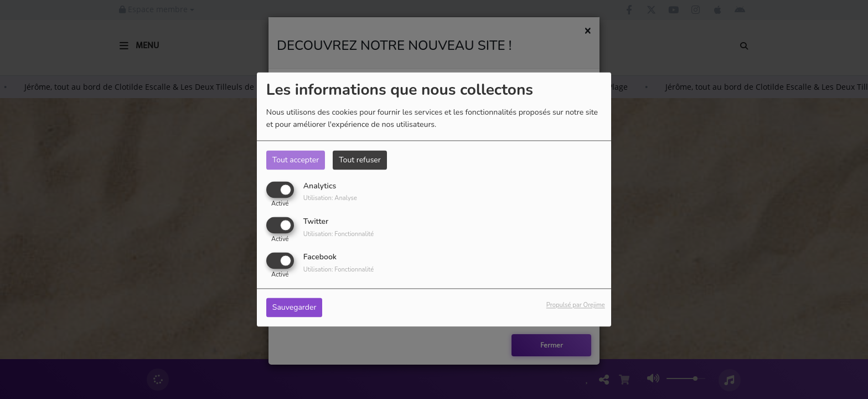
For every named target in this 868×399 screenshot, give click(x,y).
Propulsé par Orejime (576, 306)
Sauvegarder (294, 308)
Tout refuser (360, 160)
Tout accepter (296, 160)
